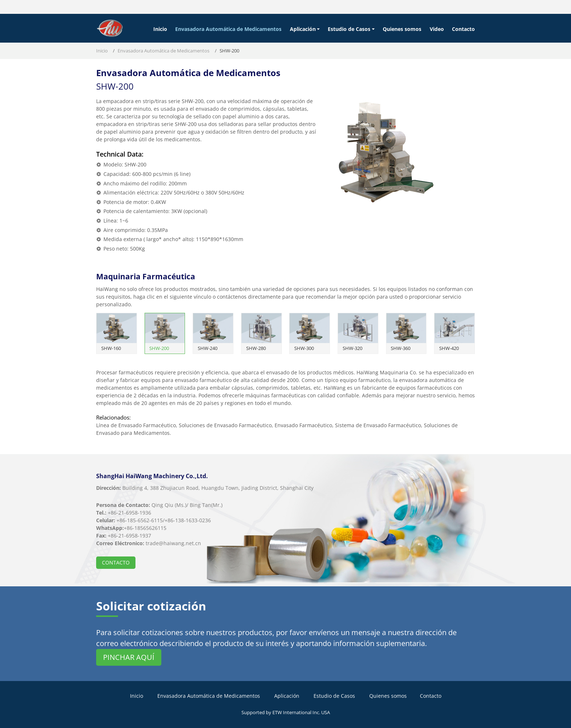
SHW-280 (256, 348)
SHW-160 (111, 348)
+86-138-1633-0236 (188, 520)
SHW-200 (159, 348)
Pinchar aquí (129, 657)
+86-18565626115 (145, 528)
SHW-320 (353, 348)
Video (437, 29)
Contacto (463, 29)
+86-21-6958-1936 (129, 513)
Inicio (160, 29)
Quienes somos (402, 29)
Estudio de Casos (334, 696)
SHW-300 (304, 348)
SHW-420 (449, 348)
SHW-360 (401, 348)
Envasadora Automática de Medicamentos (228, 29)
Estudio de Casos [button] (349, 29)
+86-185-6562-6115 (140, 520)
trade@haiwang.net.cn (173, 543)
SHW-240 (208, 348)
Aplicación (287, 696)
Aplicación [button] (303, 29)
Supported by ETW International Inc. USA (286, 712)
